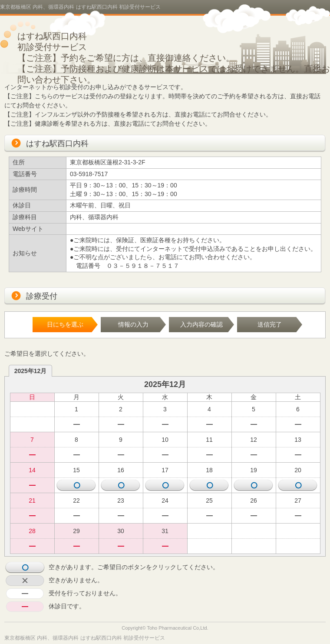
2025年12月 (31, 371)
